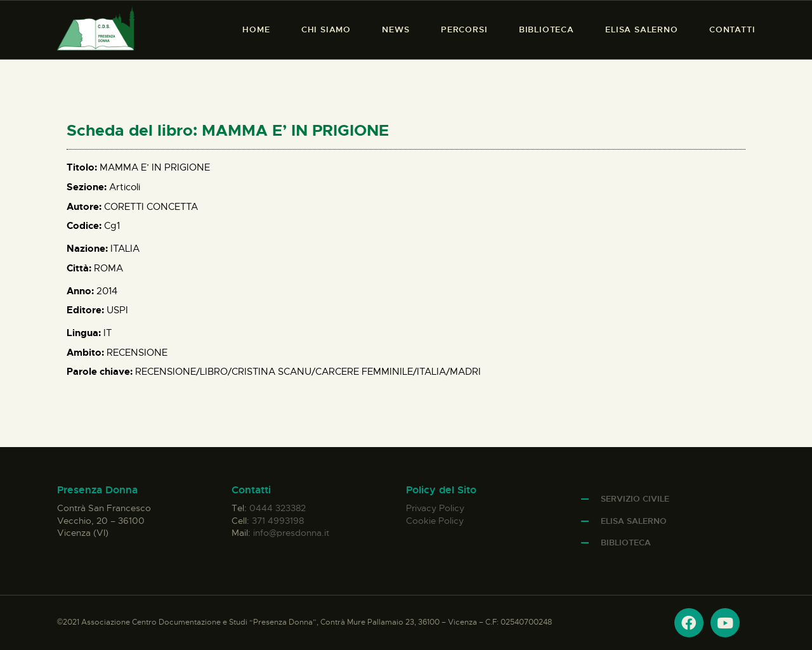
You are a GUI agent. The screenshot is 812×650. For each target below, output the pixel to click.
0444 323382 (278, 508)
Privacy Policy (435, 508)
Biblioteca (626, 543)
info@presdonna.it (291, 533)
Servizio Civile (635, 499)
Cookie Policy (435, 521)
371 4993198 (278, 521)
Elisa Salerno (634, 521)
